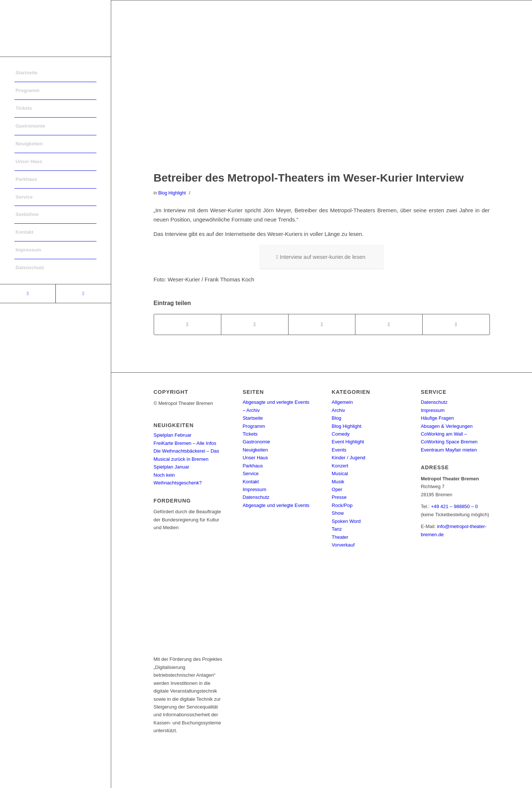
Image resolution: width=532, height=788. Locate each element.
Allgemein (342, 402)
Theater (340, 537)
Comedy (341, 434)
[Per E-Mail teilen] (456, 324)
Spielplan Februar (173, 435)
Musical (340, 474)
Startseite (253, 418)
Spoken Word (346, 521)
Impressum (255, 489)
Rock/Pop (342, 505)
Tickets (250, 434)
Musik (338, 482)
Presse (339, 497)
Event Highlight (348, 442)
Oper (337, 489)
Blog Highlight (172, 193)
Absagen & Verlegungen (447, 426)
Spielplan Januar (172, 467)
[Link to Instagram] (83, 294)
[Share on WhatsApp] (322, 324)
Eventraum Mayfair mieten (449, 450)
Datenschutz (256, 497)
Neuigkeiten (255, 450)
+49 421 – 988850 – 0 (454, 506)
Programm (254, 426)
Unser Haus (255, 458)
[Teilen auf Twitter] (255, 324)
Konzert (340, 466)
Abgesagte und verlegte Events (276, 505)
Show (338, 513)
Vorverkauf (343, 545)
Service (251, 474)
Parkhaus (253, 466)
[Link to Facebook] (28, 294)
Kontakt (251, 482)
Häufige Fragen (437, 418)
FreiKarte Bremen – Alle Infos (185, 443)
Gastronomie (256, 442)
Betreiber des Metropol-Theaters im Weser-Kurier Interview (309, 178)
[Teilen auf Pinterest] (389, 324)
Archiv (338, 410)
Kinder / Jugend (349, 458)
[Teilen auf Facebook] (188, 324)
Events (339, 450)
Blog (337, 418)
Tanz (337, 529)
